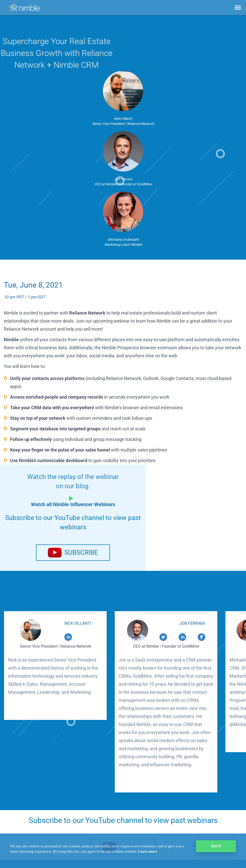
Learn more (148, 851)
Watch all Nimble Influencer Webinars (73, 504)
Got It (216, 846)
